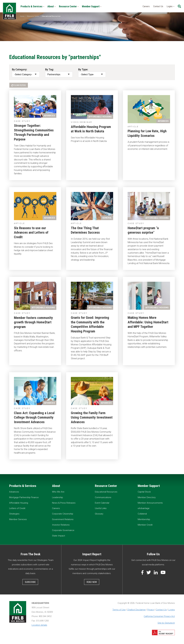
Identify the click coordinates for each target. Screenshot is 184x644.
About (52, 6)
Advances (14, 492)
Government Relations (63, 519)
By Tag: (50, 69)
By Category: (20, 69)
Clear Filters (19, 85)
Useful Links (101, 508)
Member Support (92, 6)
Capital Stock (144, 492)
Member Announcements (150, 503)
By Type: (83, 69)
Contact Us (158, 6)
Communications (103, 497)
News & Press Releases (64, 503)
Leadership (57, 497)
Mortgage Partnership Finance (24, 497)
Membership (144, 519)
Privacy (151, 610)
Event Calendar (102, 503)
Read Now (92, 582)
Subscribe (30, 582)
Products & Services (32, 6)
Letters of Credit (17, 508)
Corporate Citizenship (63, 514)
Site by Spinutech (166, 623)
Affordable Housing (19, 503)
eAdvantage (144, 508)
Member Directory (147, 497)
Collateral (142, 514)
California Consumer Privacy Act (159, 616)
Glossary (99, 514)
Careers (146, 6)
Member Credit (145, 525)
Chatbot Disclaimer (136, 610)
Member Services (18, 519)
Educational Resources (106, 492)
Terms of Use (119, 610)
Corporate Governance (63, 530)
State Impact (59, 536)
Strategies (14, 514)
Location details (39, 625)
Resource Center (69, 6)
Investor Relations (61, 525)
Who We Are (58, 492)
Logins (171, 6)
